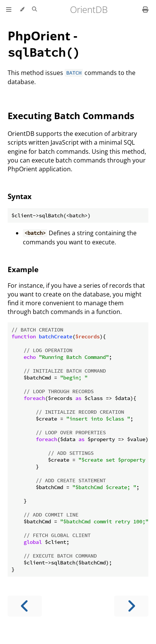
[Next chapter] (131, 606)
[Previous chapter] (25, 606)
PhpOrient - (44, 44)
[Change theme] (22, 10)
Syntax (20, 196)
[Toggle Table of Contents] (9, 10)
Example (23, 269)
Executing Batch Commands (71, 116)
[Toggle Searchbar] (34, 10)
